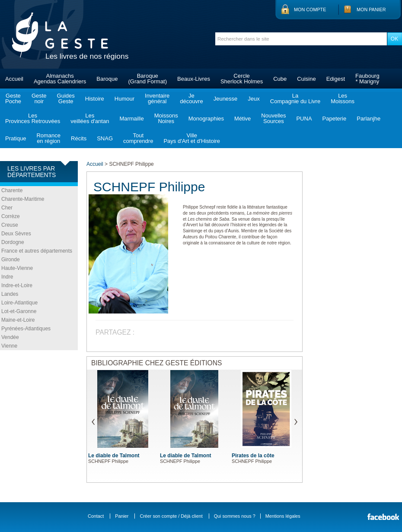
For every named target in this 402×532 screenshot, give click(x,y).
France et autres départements (37, 251)
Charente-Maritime (23, 199)
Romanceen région (48, 138)
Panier (122, 516)
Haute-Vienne (17, 268)
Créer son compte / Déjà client (171, 516)
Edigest (336, 79)
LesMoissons (343, 98)
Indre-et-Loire (17, 285)
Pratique (16, 138)
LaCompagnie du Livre (295, 98)
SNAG (105, 138)
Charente (12, 190)
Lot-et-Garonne (19, 311)
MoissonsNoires (166, 118)
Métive (242, 119)
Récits (79, 138)
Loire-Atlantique (19, 303)
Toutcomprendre (138, 138)
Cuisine (306, 79)
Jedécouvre (191, 98)
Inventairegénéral (157, 98)
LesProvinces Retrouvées (33, 118)
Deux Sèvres (16, 234)
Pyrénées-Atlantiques (26, 329)
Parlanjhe (368, 119)
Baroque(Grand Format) (147, 79)
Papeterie (335, 119)
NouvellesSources (273, 118)
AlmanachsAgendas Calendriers (60, 79)
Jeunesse (226, 99)
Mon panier (371, 9)
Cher (7, 208)
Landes (10, 294)
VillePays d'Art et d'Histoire (192, 138)
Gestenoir (39, 98)
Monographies (206, 119)
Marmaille (131, 119)
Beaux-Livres (194, 79)
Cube (280, 79)
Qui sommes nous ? (235, 516)
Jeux (254, 99)
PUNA (304, 119)
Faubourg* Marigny (367, 79)
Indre (7, 277)
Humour (124, 99)
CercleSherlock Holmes (242, 79)
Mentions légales (283, 516)
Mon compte (310, 9)
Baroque (107, 79)
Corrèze (11, 216)
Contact (96, 516)
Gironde (11, 260)
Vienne (9, 346)
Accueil (14, 79)
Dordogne (13, 242)
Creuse (10, 225)
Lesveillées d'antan (90, 118)
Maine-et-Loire (18, 320)
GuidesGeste (66, 98)
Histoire (95, 99)
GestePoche (13, 98)
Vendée (10, 337)
